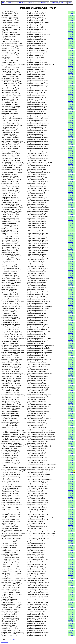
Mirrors (61, 3)
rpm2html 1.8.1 (12, 639)
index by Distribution (21, 3)
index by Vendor (32, 3)
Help (66, 3)
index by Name (54, 3)
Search (70, 3)
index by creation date (43, 3)
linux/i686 (70, 12)
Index (3, 3)
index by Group (10, 3)
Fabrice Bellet (4, 642)
